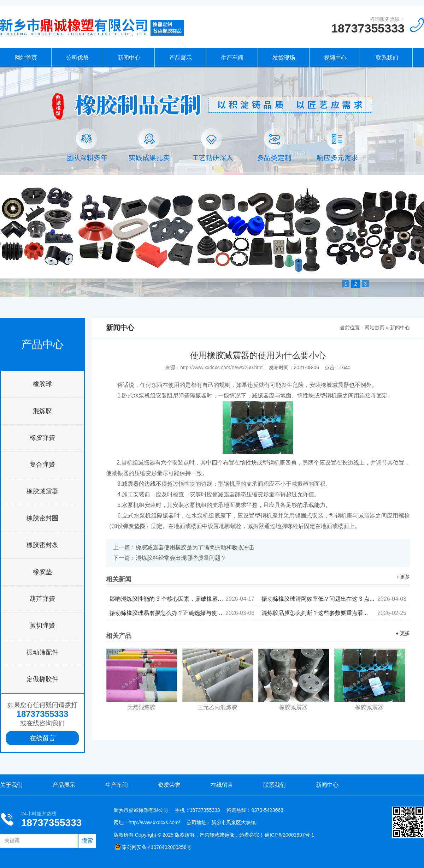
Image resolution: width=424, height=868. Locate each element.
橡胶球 (42, 384)
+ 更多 (403, 577)
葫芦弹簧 (42, 599)
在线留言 (42, 738)
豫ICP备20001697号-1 (289, 835)
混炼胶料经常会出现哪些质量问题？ (181, 558)
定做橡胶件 (42, 679)
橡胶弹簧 (42, 438)
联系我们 (387, 58)
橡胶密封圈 (42, 518)
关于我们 (11, 785)
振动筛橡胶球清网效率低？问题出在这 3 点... (334, 599)
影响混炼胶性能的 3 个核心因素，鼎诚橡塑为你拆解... (182, 599)
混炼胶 (42, 411)
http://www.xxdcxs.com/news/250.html (222, 367)
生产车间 (232, 58)
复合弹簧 (42, 465)
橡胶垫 (42, 572)
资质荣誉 (169, 785)
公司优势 (77, 58)
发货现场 (284, 58)
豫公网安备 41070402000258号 (153, 847)
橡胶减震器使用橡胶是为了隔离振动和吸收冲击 (195, 547)
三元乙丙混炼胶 (217, 707)
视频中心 (335, 58)
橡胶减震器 (42, 491)
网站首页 (26, 58)
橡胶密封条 (42, 545)
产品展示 (181, 58)
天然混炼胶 (141, 707)
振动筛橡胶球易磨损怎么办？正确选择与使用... (182, 613)
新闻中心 (129, 58)
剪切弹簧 (42, 625)
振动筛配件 (42, 652)
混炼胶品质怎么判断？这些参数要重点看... (334, 613)
